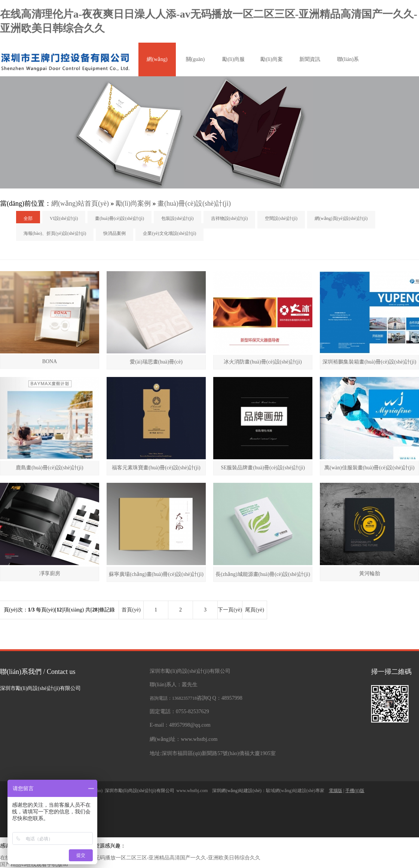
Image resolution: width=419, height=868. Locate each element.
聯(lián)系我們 (348, 66)
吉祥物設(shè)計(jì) (230, 218)
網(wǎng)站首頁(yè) (157, 66)
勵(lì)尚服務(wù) (233, 66)
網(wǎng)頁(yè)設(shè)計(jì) (341, 218)
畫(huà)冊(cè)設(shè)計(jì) (194, 203)
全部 (28, 218)
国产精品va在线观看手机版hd (34, 864)
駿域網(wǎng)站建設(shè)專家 (296, 791)
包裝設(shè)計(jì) (178, 218)
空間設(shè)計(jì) (281, 218)
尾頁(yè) (255, 610)
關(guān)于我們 (195, 66)
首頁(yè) (131, 610)
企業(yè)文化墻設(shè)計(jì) (169, 233)
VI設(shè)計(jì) (64, 218)
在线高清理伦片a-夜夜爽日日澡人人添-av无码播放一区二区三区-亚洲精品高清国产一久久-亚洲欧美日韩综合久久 (130, 858)
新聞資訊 (310, 59)
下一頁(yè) (230, 610)
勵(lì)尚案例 (271, 66)
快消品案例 (114, 233)
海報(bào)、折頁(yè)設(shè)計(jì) (55, 233)
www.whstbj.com (193, 791)
